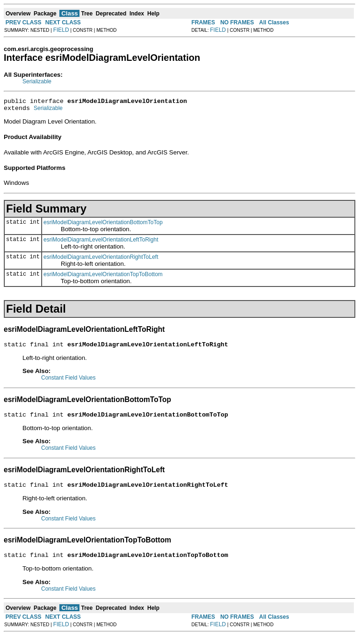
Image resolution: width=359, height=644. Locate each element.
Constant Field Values (68, 382)
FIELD (61, 30)
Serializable (37, 81)
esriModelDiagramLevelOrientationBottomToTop (103, 225)
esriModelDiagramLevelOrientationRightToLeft (101, 260)
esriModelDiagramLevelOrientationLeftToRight (101, 242)
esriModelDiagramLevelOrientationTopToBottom (103, 277)
